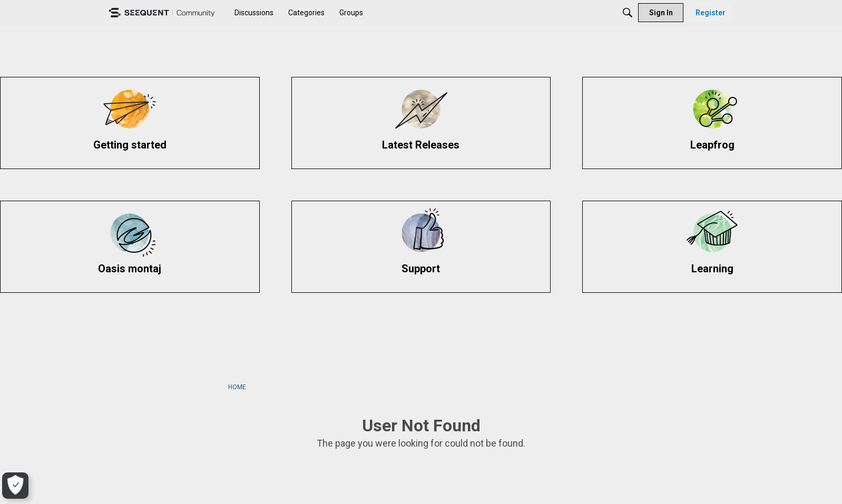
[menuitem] (254, 13)
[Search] (628, 13)
